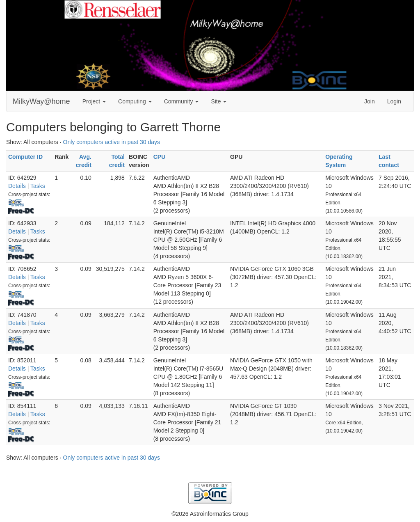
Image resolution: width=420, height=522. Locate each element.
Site (219, 101)
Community (181, 101)
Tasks (38, 186)
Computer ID (25, 157)
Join (370, 101)
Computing (135, 101)
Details (17, 186)
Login (394, 101)
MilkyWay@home (41, 101)
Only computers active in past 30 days (112, 142)
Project (94, 101)
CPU (160, 157)
